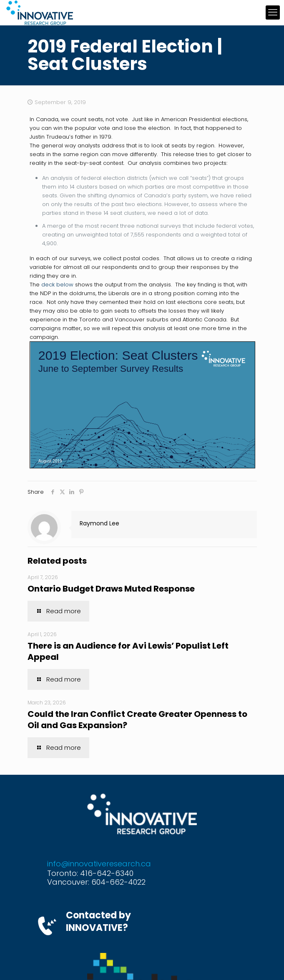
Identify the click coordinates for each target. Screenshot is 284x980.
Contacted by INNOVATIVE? (98, 922)
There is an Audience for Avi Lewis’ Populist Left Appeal (128, 651)
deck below (57, 285)
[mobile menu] (273, 12)
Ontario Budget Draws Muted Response (111, 589)
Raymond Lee (99, 523)
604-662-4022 (118, 882)
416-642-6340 (107, 873)
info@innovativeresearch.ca (99, 864)
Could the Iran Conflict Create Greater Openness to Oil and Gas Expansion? (137, 720)
